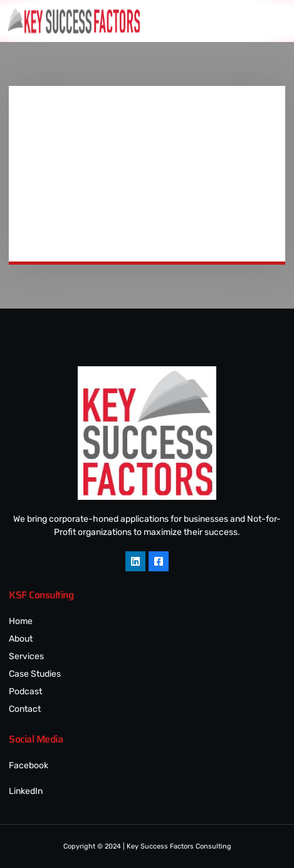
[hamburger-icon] (278, 21)
